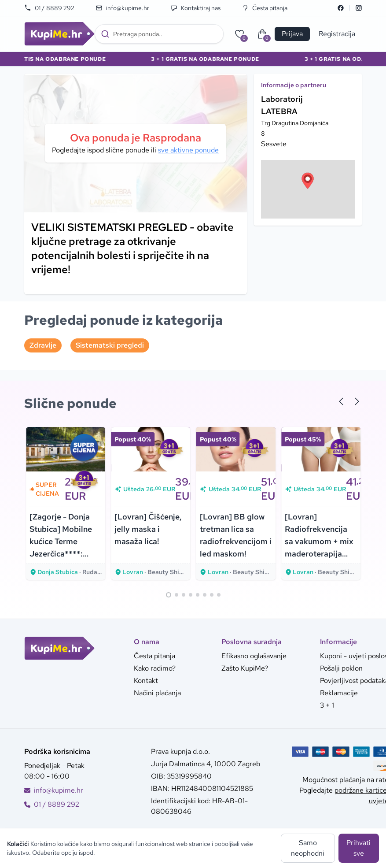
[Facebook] (341, 8)
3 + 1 (327, 705)
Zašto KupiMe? (245, 668)
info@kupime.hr (122, 8)
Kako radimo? (155, 668)
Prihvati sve (358, 848)
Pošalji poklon (341, 668)
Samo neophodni (308, 848)
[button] (308, 181)
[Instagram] (359, 8)
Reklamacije (339, 693)
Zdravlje (43, 345)
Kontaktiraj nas (195, 8)
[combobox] (159, 34)
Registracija (337, 34)
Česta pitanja (265, 8)
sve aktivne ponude (188, 150)
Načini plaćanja (157, 693)
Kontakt (146, 681)
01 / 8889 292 (49, 8)
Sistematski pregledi (110, 345)
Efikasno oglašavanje (254, 656)
